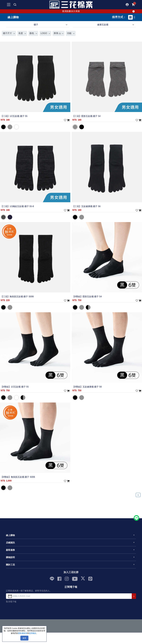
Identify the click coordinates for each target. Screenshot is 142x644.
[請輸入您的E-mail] (69, 596)
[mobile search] (15, 5)
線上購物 (10, 535)
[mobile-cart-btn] (133, 5)
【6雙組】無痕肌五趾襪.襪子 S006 (18, 477)
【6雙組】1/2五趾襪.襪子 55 (15, 387)
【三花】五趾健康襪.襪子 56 (86, 206)
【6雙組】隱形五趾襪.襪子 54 (87, 297)
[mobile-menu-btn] (9, 5)
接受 (24, 638)
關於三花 (10, 565)
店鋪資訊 (10, 543)
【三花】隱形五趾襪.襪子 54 (86, 116)
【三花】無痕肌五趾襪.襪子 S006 (17, 297)
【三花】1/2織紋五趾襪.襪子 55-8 (17, 206)
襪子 (36, 25)
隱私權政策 (23, 633)
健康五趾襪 (103, 25)
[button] (127, 5)
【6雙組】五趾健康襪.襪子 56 (87, 387)
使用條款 (33, 633)
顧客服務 (10, 550)
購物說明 (10, 557)
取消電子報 (11, 602)
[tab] (130, 17)
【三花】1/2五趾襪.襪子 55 (14, 116)
